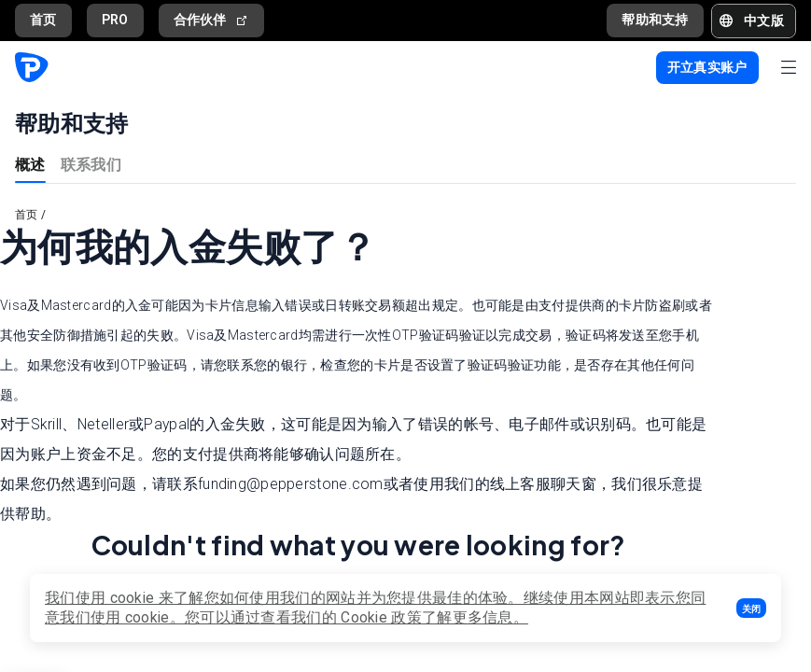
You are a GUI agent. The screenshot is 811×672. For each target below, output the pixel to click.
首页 (43, 20)
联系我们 (91, 164)
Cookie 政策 (381, 617)
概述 (30, 164)
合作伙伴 (212, 20)
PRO (115, 20)
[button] (751, 608)
